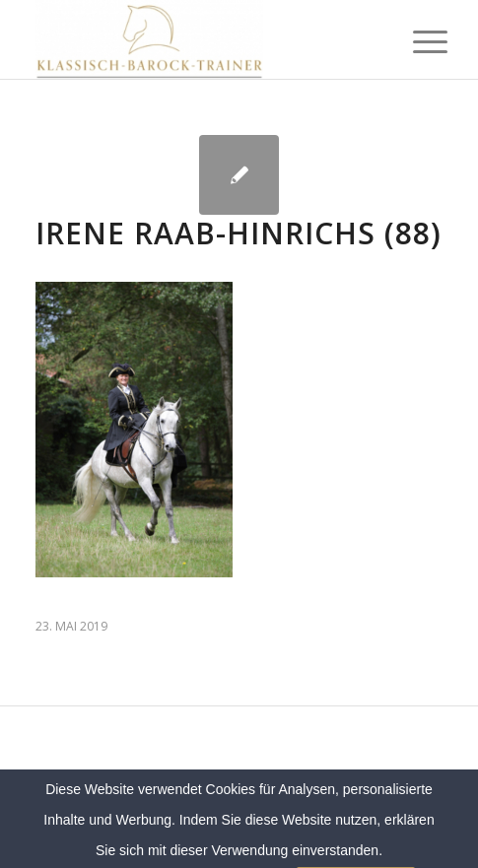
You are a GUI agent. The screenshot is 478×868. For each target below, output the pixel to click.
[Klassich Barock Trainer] (198, 39)
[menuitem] (415, 41)
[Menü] (415, 41)
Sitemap (286, 801)
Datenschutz (353, 801)
